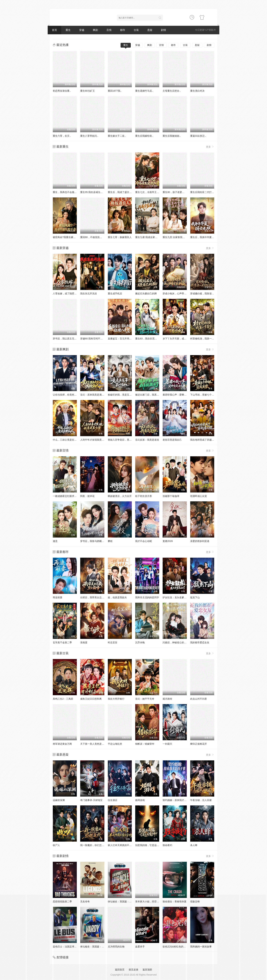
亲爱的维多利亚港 (200, 541)
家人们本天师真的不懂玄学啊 (123, 845)
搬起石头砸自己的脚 (146, 294)
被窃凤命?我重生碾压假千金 (68, 237)
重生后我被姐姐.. (172, 136)
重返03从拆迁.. (198, 136)
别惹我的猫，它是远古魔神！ (151, 845)
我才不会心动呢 (144, 541)
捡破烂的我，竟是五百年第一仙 (124, 395)
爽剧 (95, 30)
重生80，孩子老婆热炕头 (176, 192)
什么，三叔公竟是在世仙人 (67, 440)
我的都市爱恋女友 (200, 642)
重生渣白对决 (197, 91)
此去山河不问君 (199, 699)
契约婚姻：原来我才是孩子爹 (178, 800)
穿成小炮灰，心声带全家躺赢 (178, 294)
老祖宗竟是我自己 (172, 440)
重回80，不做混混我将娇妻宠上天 (98, 237)
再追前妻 (58, 597)
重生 (68, 30)
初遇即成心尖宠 (199, 496)
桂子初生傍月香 (144, 496)
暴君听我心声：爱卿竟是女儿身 (179, 395)
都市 (123, 30)
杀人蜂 (194, 845)
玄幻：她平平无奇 (145, 699)
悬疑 (150, 30)
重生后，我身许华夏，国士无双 (207, 237)
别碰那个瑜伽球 (171, 496)
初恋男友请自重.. (62, 91)
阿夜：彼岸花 (87, 496)
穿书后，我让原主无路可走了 (68, 339)
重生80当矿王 (88, 91)
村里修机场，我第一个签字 (205, 339)
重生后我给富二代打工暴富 (205, 192)
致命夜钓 (167, 845)
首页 (54, 30)
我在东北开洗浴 (89, 294)
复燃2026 (168, 541)
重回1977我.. (115, 91)
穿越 (82, 30)
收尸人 (56, 845)
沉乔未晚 (140, 642)
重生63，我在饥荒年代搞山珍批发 (153, 339)
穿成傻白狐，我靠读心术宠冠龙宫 (208, 294)
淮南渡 (84, 642)
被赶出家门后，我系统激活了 (151, 395)
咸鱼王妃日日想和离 (91, 699)
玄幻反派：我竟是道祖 (147, 440)
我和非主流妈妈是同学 (147, 597)
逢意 (55, 541)
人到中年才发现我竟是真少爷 (96, 440)
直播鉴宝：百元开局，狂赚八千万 (126, 339)
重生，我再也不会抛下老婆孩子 (69, 192)
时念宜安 (113, 642)
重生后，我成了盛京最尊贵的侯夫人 (127, 192)
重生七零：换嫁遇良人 (120, 237)
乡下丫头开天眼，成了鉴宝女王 (179, 339)
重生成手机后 (115, 294)
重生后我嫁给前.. (144, 136)
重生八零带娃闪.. (89, 136)
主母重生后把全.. (172, 91)
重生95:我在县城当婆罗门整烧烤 (97, 192)
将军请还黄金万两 (62, 744)
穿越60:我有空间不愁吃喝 (94, 339)
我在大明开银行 (116, 699)
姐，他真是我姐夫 (117, 597)
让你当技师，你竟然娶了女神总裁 (71, 395)
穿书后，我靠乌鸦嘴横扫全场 (96, 541)
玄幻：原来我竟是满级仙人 (95, 395)
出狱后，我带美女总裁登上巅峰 (97, 597)
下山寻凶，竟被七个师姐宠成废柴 (208, 395)
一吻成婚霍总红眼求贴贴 (66, 496)
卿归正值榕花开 (199, 744)
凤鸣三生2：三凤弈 (63, 699)
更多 (210, 147)
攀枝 (110, 541)
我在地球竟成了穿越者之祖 (205, 440)
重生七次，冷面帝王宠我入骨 (151, 192)
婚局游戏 (140, 800)
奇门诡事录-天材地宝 (91, 800)
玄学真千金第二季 (62, 642)
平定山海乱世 (115, 744)
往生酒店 (113, 800)
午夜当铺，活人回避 (201, 800)
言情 (109, 30)
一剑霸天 (167, 744)
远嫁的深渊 (59, 800)
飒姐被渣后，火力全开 (120, 496)
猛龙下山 (195, 597)
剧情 (163, 30)
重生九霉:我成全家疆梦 (147, 237)
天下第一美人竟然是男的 (93, 744)
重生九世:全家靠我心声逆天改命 (180, 237)
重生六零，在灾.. (62, 136)
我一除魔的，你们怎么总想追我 (97, 845)
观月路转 (167, 699)
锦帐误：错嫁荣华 (145, 744)
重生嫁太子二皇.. (117, 136)
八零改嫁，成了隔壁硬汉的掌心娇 (71, 294)
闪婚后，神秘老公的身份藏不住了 (180, 642)
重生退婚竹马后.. (144, 91)
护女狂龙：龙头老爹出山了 (177, 597)
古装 (136, 30)
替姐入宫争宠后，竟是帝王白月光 (126, 440)
